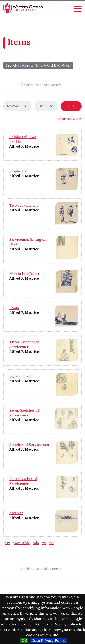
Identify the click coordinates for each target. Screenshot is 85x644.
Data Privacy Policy (48, 640)
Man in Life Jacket (24, 274)
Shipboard (18, 171)
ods (36, 543)
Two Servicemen (23, 205)
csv (7, 543)
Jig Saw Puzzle (21, 376)
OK (24, 640)
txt (52, 543)
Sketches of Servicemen (29, 445)
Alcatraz (16, 513)
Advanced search (70, 119)
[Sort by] (17, 106)
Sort (71, 106)
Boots (14, 308)
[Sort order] (46, 106)
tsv (44, 543)
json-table (21, 543)
